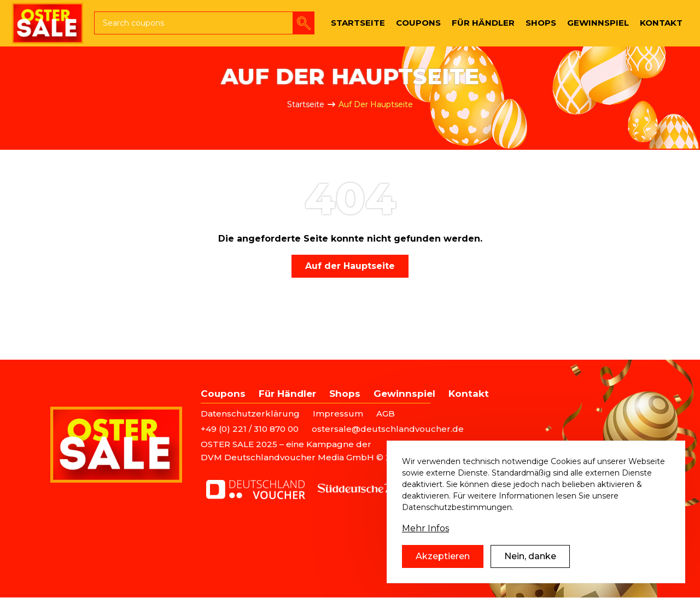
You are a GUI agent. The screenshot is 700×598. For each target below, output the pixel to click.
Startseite (306, 104)
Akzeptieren (443, 568)
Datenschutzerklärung (250, 414)
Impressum (338, 414)
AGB (386, 414)
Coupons (223, 394)
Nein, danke (530, 568)
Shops (345, 394)
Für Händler (287, 394)
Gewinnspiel (404, 394)
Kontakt (469, 394)
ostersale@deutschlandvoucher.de (388, 429)
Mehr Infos (425, 540)
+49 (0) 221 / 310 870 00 (250, 429)
